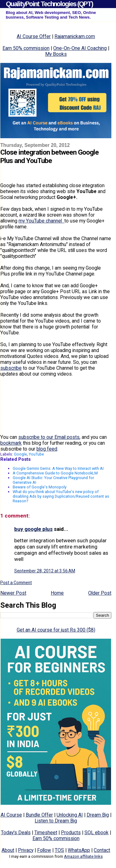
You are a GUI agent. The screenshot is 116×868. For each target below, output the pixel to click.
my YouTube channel (41, 221)
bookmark (11, 443)
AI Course (11, 815)
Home (57, 593)
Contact (102, 850)
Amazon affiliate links (83, 856)
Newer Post (13, 593)
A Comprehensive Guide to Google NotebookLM (55, 473)
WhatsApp (79, 850)
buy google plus (33, 529)
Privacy (26, 850)
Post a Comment (16, 583)
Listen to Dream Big (56, 821)
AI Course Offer (34, 36)
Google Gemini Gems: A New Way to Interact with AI (58, 468)
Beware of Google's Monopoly (40, 487)
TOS (59, 850)
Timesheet (46, 833)
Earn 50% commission (26, 48)
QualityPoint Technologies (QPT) (49, 4)
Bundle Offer (39, 815)
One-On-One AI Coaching (80, 48)
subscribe (11, 368)
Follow (44, 850)
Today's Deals (16, 833)
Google (20, 454)
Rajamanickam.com (75, 36)
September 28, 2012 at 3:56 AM (45, 571)
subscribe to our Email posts (49, 437)
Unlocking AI (70, 815)
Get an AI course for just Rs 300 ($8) (56, 630)
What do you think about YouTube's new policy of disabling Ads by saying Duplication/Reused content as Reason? (61, 496)
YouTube (36, 454)
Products (71, 833)
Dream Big (98, 815)
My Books (56, 54)
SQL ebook (97, 833)
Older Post (100, 593)
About (8, 850)
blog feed (47, 449)
